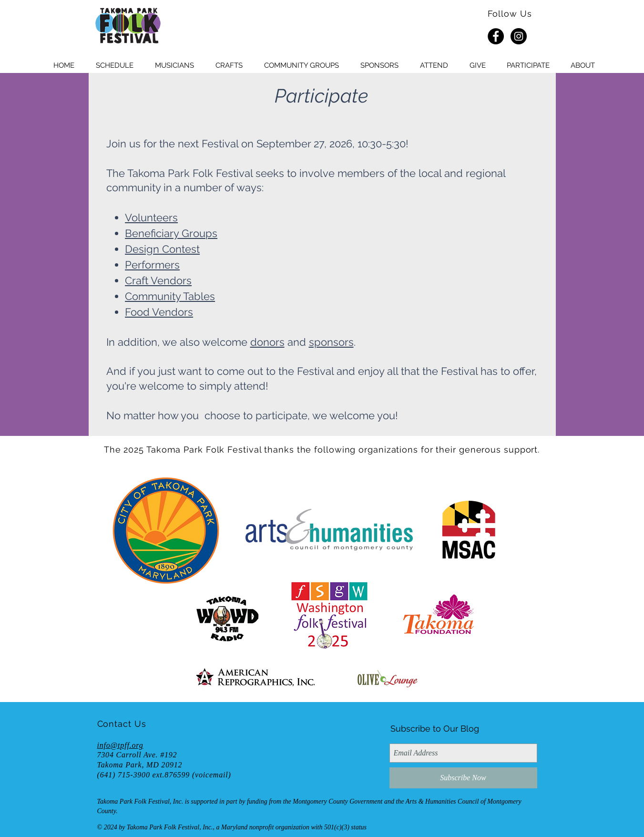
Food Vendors (159, 312)
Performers (152, 265)
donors (267, 342)
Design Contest (162, 249)
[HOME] (128, 26)
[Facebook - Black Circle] (496, 36)
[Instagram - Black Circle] (519, 36)
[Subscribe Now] (463, 778)
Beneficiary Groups (171, 233)
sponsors (331, 342)
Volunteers (151, 217)
